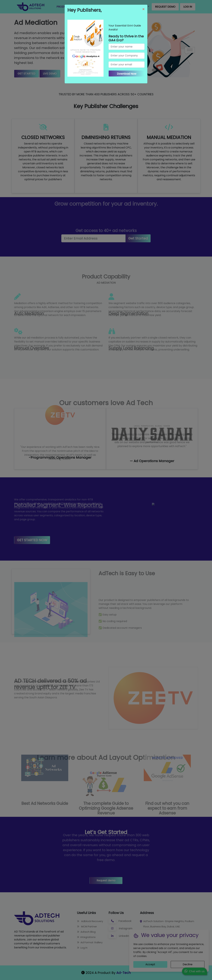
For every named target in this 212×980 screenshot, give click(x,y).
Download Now (127, 74)
